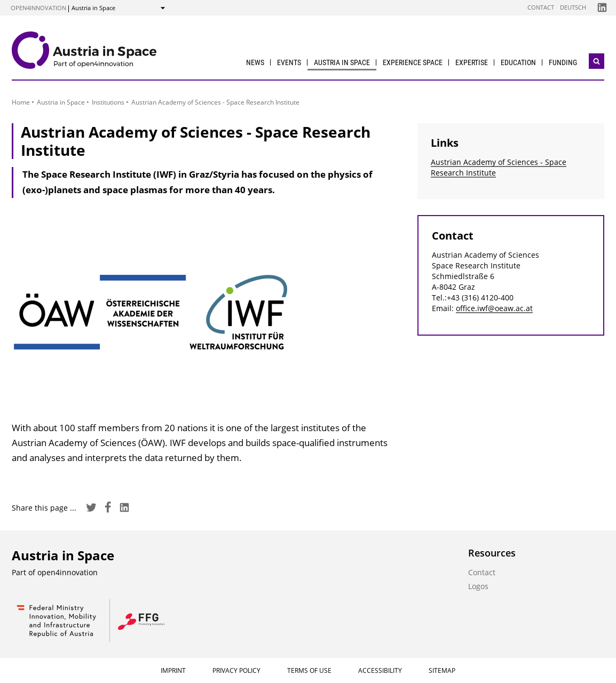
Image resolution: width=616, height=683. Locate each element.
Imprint (173, 670)
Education (518, 62)
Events (289, 62)
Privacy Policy (236, 670)
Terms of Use (309, 670)
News (255, 62)
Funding (563, 62)
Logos (478, 586)
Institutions (108, 102)
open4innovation (38, 8)
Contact (541, 7)
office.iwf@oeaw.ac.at (494, 308)
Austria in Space (342, 62)
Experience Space (413, 62)
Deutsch (573, 7)
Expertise (472, 62)
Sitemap (442, 670)
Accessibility (380, 670)
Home (21, 102)
